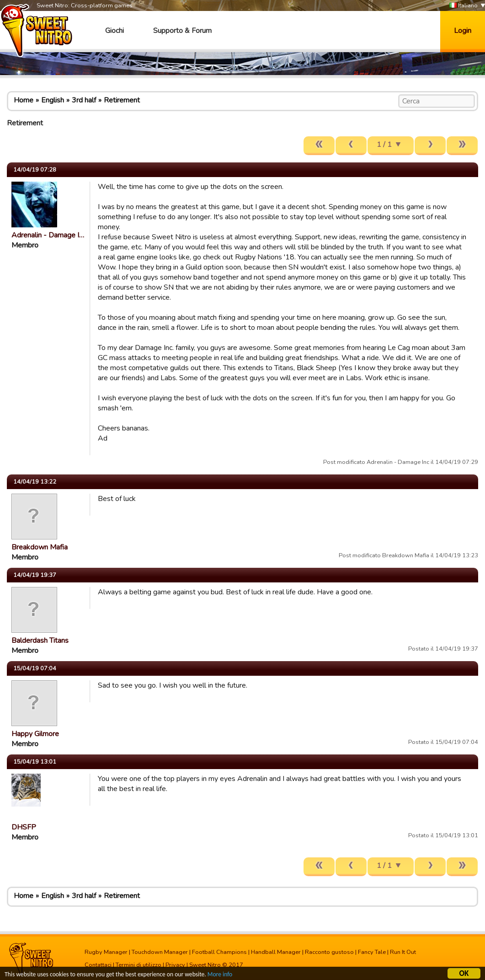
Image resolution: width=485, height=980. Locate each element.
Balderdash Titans (40, 641)
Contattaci (98, 965)
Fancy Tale (372, 952)
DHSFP (24, 827)
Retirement (122, 100)
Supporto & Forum (182, 31)
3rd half (84, 100)
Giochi (115, 31)
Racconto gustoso (329, 952)
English (53, 100)
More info (220, 976)
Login (463, 31)
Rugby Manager (106, 952)
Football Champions (219, 952)
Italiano (464, 6)
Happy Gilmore (35, 734)
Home (24, 100)
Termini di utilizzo (139, 965)
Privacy (175, 965)
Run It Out (403, 952)
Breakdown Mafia (40, 547)
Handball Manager (276, 952)
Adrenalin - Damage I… (48, 235)
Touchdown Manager (160, 952)
